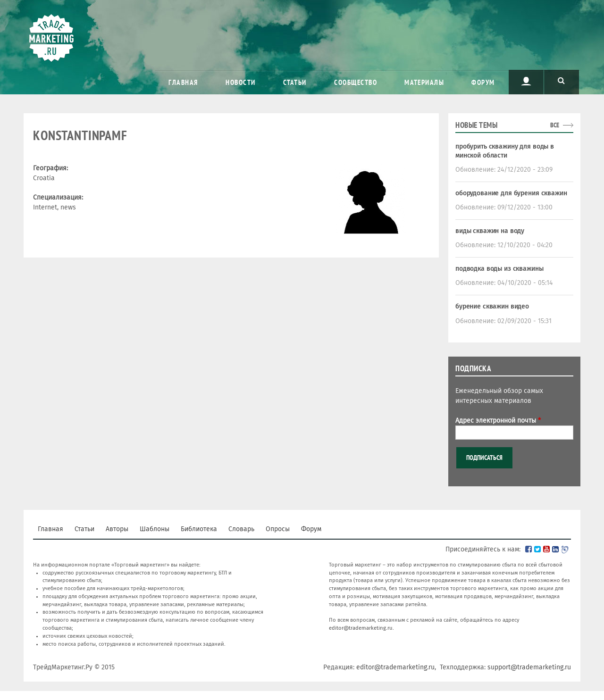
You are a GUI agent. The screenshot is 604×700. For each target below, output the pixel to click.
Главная (183, 82)
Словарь (241, 529)
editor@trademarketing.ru (361, 628)
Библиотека (199, 529)
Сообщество (356, 82)
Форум (483, 82)
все (555, 125)
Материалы (424, 82)
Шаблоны (155, 529)
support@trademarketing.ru (529, 667)
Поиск (562, 81)
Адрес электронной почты (498, 421)
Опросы (278, 529)
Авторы (117, 529)
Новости (241, 82)
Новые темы (476, 125)
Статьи (295, 82)
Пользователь (526, 81)
